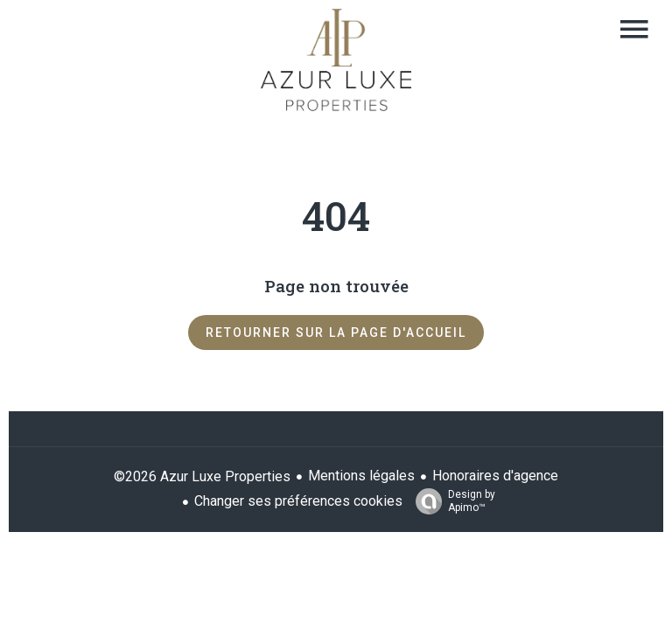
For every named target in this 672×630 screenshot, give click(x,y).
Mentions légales (361, 476)
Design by (451, 501)
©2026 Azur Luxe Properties (202, 476)
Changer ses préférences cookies (298, 501)
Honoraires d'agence (495, 476)
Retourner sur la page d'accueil (336, 332)
